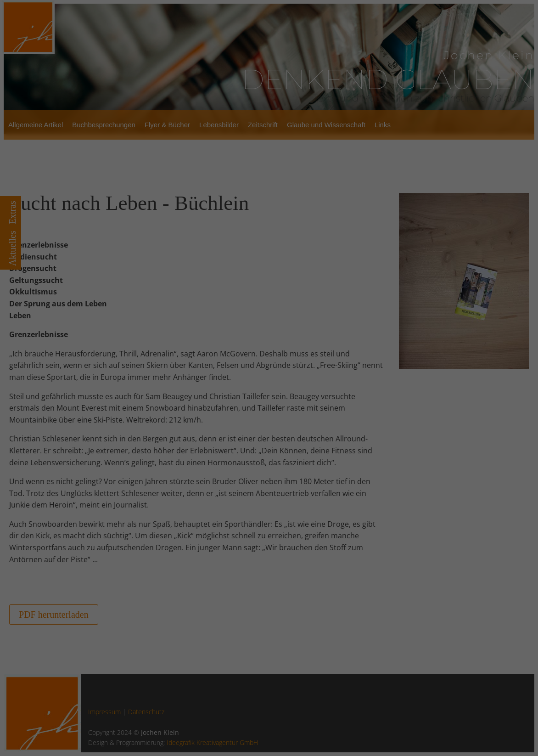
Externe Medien (360, 421)
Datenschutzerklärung (288, 338)
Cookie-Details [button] (235, 527)
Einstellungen (263, 353)
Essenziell (166, 421)
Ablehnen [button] (269, 489)
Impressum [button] (306, 527)
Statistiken (259, 421)
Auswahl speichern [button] (269, 468)
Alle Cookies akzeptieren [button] (269, 447)
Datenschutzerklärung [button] (272, 527)
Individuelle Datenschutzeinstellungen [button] (269, 511)
